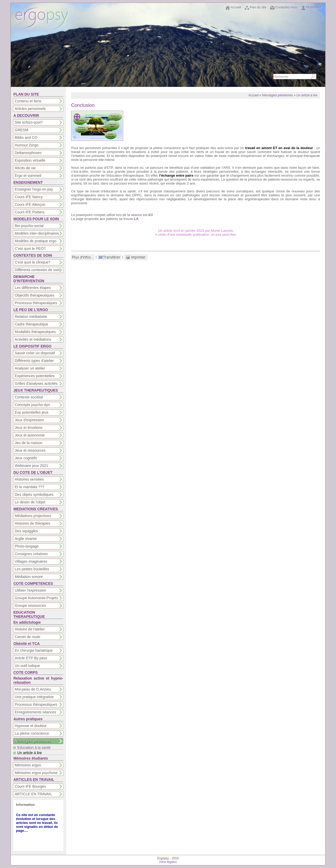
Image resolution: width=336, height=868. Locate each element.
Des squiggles (26, 531)
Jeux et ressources (30, 450)
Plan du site (258, 7)
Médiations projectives (33, 516)
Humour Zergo (27, 145)
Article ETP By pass (31, 658)
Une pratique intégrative (34, 697)
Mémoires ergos (28, 765)
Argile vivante (26, 539)
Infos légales (168, 862)
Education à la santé (34, 748)
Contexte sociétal (29, 397)
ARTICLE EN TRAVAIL (33, 794)
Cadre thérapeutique (31, 324)
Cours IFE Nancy (29, 197)
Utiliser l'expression (30, 590)
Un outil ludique (27, 666)
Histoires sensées (29, 479)
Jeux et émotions (29, 428)
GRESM (21, 130)
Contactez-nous (286, 7)
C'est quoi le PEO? (30, 249)
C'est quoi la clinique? (33, 262)
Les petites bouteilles (32, 569)
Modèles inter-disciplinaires (37, 233)
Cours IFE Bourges (30, 786)
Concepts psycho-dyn (32, 405)
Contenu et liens (28, 101)
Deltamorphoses (28, 153)
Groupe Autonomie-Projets (36, 598)
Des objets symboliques (34, 495)
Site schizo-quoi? (29, 122)
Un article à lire (30, 753)
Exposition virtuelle (30, 160)
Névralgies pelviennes (33, 741)
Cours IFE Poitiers (30, 212)
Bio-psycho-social (29, 226)
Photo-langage (27, 546)
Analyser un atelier (30, 368)
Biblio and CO (26, 138)
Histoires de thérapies (32, 523)
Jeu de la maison (29, 443)
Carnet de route (27, 637)
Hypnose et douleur (31, 726)
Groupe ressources (30, 606)
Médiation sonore (29, 577)
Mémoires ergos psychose (36, 773)
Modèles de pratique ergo (36, 241)
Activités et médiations (33, 339)
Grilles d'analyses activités (36, 383)
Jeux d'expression (29, 420)
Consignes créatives (31, 554)
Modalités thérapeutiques (35, 332)
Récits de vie (25, 168)
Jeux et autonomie (30, 435)
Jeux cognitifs (26, 458)
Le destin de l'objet (30, 502)
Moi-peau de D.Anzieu (33, 689)
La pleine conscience (32, 733)
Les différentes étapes (33, 288)
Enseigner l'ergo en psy (34, 189)
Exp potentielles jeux (31, 412)
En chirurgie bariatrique (34, 650)
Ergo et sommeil (28, 176)
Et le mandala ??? (30, 487)
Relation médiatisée (31, 317)
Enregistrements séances (35, 712)
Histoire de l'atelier (30, 629)
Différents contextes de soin (37, 270)
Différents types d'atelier (34, 361)
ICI (151, 215)
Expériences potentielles (35, 376)
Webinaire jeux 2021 (31, 466)
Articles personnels (30, 109)
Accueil (236, 7)
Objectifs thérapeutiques (35, 295)
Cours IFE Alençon (30, 204)
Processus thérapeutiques (36, 303)
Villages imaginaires (31, 561)
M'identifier (314, 7)
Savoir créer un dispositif (35, 353)
